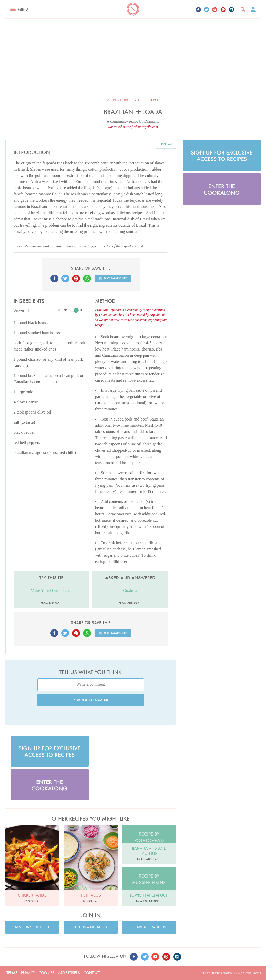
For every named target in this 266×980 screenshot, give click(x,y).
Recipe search (147, 100)
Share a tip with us (149, 927)
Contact (92, 973)
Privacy (28, 973)
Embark (215, 973)
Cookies (47, 973)
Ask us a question (91, 927)
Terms (12, 973)
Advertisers (69, 973)
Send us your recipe (32, 927)
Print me (166, 144)
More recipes (118, 100)
